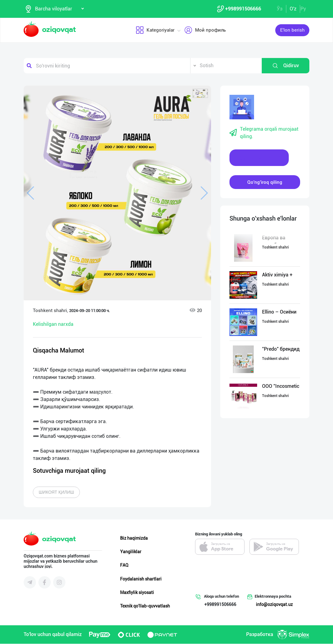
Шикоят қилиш (56, 492)
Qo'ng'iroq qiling (265, 182)
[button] (200, 94)
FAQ (124, 565)
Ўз (280, 9)
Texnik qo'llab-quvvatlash (145, 606)
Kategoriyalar (155, 30)
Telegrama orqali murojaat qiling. (264, 133)
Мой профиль (205, 30)
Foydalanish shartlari (141, 579)
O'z (293, 9)
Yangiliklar (131, 552)
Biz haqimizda (134, 538)
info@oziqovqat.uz (274, 605)
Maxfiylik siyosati (137, 593)
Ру (303, 9)
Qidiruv (286, 66)
